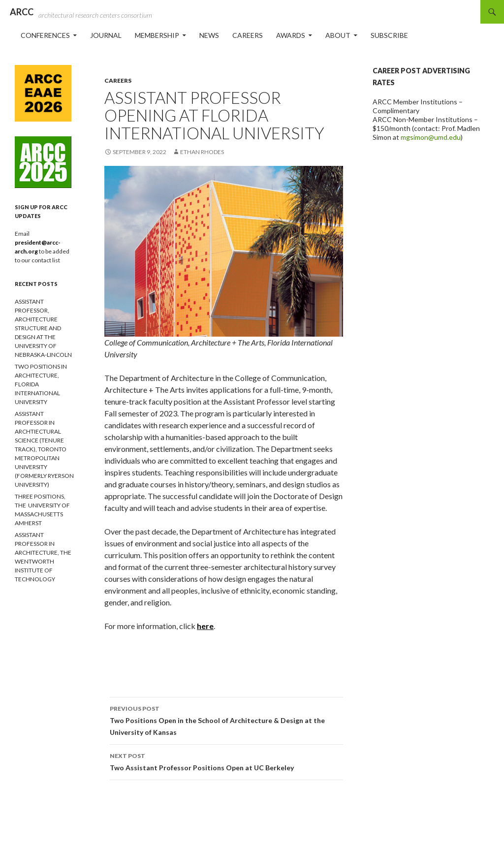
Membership (157, 35)
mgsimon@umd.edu (431, 137)
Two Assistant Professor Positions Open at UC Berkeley (226, 761)
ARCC (22, 12)
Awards (291, 35)
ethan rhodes (202, 152)
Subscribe (389, 35)
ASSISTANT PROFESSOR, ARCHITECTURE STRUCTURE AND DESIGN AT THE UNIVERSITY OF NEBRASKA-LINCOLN (43, 328)
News (209, 35)
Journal (106, 35)
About (338, 35)
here (205, 626)
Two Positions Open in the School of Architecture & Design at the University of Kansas (226, 720)
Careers (248, 35)
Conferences (45, 35)
